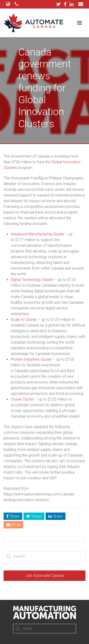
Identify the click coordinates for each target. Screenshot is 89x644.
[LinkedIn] (72, 4)
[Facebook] (66, 4)
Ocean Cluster (22, 399)
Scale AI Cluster (24, 320)
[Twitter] (60, 4)
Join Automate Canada (45, 576)
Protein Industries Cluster (31, 359)
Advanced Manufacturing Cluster (37, 234)
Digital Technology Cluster (32, 280)
